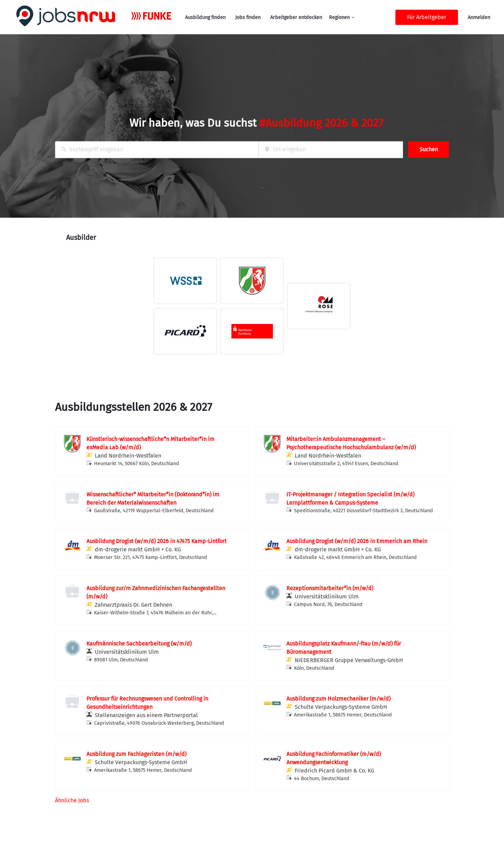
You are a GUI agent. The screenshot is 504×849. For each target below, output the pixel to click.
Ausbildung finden (205, 17)
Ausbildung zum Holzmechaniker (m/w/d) (338, 699)
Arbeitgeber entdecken (296, 17)
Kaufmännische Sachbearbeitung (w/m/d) (139, 644)
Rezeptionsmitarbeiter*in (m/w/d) (330, 588)
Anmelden (479, 17)
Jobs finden (248, 17)
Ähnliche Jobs (72, 800)
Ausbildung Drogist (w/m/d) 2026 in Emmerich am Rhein (357, 541)
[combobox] (157, 150)
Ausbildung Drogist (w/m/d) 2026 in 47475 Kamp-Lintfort (157, 541)
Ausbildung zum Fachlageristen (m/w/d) (136, 754)
